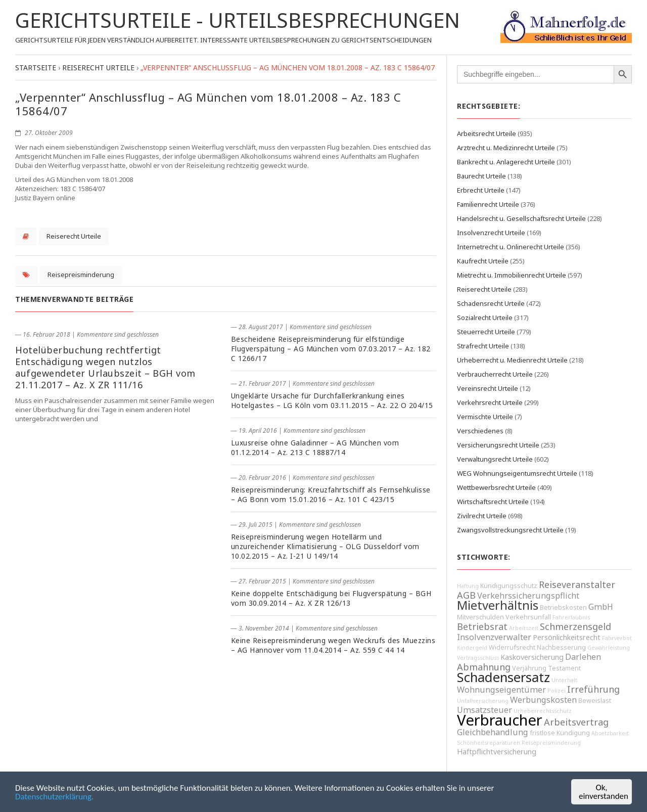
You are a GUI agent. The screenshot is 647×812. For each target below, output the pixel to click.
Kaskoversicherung (532, 657)
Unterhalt (564, 680)
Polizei (557, 691)
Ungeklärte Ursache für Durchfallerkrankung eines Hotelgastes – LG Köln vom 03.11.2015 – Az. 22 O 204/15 (332, 400)
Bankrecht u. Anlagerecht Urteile (506, 162)
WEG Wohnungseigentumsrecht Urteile (517, 473)
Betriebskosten (563, 607)
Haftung (468, 586)
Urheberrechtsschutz (543, 711)
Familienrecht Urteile (488, 204)
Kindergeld (472, 648)
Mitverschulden (480, 617)
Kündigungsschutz (509, 586)
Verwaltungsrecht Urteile (495, 459)
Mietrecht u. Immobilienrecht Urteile (512, 275)
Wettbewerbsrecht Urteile (496, 487)
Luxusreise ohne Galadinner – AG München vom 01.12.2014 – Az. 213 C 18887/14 (315, 447)
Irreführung (593, 689)
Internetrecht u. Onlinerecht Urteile (511, 247)
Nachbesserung (561, 647)
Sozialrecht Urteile (485, 318)
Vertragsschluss (478, 658)
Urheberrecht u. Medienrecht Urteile (512, 360)
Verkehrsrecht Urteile (490, 402)
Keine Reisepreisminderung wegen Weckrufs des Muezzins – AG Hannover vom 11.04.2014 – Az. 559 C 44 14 (333, 645)
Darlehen (583, 657)
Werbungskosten (543, 700)
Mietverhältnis (498, 605)
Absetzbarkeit (610, 733)
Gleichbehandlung (493, 732)
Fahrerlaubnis (571, 617)
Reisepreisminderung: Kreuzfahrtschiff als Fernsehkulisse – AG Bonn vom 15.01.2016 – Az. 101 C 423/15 (331, 494)
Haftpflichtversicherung (497, 752)
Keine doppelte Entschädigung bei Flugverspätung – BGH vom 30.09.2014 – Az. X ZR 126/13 (331, 598)
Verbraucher (500, 720)
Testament (564, 668)
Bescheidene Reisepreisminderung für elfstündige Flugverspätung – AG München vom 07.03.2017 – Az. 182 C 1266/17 (331, 349)
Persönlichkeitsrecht (567, 637)
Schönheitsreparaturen (489, 743)
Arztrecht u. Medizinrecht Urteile (506, 148)
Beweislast (595, 701)
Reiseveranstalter (577, 584)
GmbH (601, 607)
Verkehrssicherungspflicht (528, 596)
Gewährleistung (609, 648)
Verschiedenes (480, 431)
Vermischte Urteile (485, 417)
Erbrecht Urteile (481, 190)
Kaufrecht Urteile (483, 261)
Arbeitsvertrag (576, 722)
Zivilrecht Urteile (482, 516)
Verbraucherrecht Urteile (495, 374)
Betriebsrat (482, 626)
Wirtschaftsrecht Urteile (493, 502)
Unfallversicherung (483, 701)
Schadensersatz (503, 677)
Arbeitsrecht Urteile (487, 133)
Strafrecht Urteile (483, 346)
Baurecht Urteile (481, 176)
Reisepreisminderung (81, 275)
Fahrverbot (617, 638)
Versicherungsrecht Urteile (498, 445)
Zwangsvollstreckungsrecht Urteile (510, 530)
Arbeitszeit (524, 628)
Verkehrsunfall (528, 617)
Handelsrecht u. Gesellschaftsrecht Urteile (521, 218)
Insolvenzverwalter (494, 637)
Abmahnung (484, 667)
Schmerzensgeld (575, 626)
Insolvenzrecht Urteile (491, 233)
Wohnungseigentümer (501, 690)
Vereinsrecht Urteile (488, 388)
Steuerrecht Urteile (486, 332)
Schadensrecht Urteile (491, 303)
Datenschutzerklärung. (54, 797)
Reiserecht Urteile (74, 236)
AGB (466, 595)
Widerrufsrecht (512, 647)
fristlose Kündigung (560, 733)
